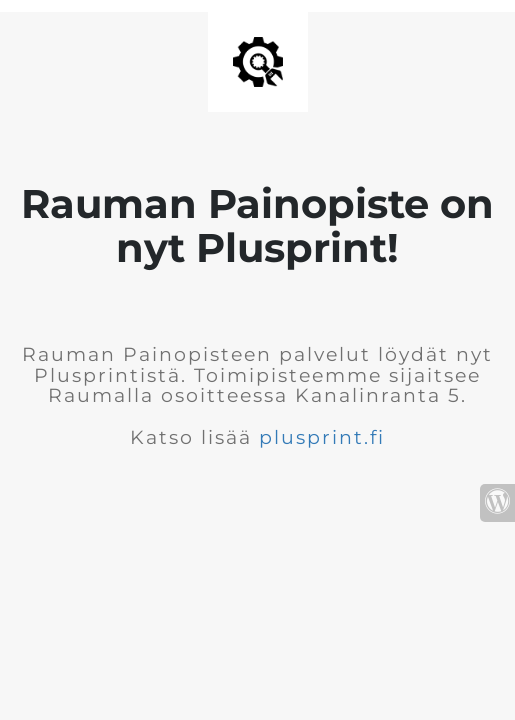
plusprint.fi (322, 437)
